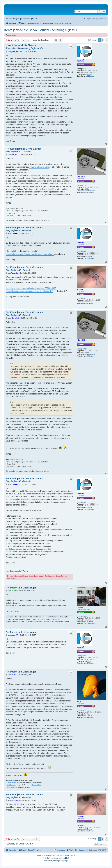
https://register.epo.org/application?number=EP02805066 (31, 288)
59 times (90, 304)
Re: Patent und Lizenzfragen (21, 588)
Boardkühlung (37, 785)
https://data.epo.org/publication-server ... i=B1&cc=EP (29, 291)
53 (84, 298)
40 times (89, 74)
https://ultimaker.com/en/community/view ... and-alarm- (30, 254)
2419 (85, 616)
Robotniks (81, 289)
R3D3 (79, 702)
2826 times (91, 624)
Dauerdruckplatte (12, 787)
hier (58, 617)
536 (85, 69)
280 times (90, 622)
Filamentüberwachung (39, 167)
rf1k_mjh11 (81, 177)
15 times (89, 302)
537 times (90, 718)
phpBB (48, 855)
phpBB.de (66, 858)
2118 (85, 185)
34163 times (91, 191)
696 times (90, 193)
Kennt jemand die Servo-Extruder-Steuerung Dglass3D (41, 30)
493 (85, 710)
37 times (89, 716)
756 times (90, 76)
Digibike (80, 608)
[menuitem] (25, 19)
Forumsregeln (11, 35)
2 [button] (103, 40)
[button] (106, 40)
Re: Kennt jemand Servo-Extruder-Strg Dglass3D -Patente (24, 150)
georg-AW (81, 60)
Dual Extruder (11, 785)
